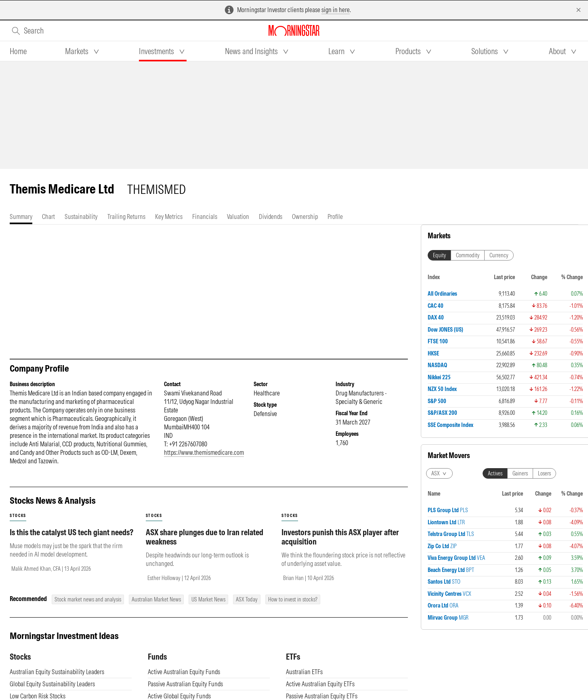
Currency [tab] (499, 255)
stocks (18, 516)
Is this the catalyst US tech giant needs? (71, 532)
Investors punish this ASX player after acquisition (340, 537)
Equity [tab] (439, 255)
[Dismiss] (579, 10)
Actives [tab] (495, 473)
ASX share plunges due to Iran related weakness (205, 537)
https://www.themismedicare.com (204, 452)
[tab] (18, 51)
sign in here (336, 10)
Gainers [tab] (520, 473)
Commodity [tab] (468, 255)
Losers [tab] (544, 473)
